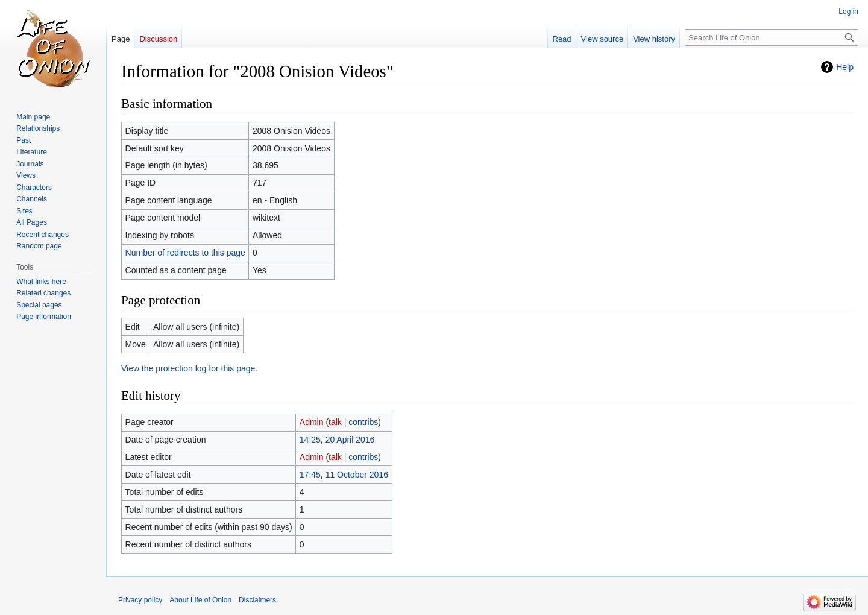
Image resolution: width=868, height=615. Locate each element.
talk (335, 422)
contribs (363, 422)
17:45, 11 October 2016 (344, 475)
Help (845, 67)
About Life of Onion (200, 600)
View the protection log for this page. (189, 368)
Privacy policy (140, 600)
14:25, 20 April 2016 (337, 440)
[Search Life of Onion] (772, 37)
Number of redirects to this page (185, 253)
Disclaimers (257, 600)
